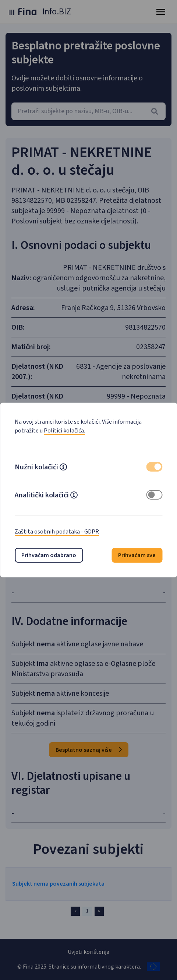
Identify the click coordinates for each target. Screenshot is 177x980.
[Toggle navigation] (161, 12)
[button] (63, 468)
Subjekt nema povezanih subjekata (58, 884)
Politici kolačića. (64, 431)
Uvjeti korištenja (88, 952)
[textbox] (88, 111)
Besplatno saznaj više (89, 750)
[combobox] (88, 111)
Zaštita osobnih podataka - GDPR (57, 532)
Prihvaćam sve (137, 555)
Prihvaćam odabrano (49, 555)
